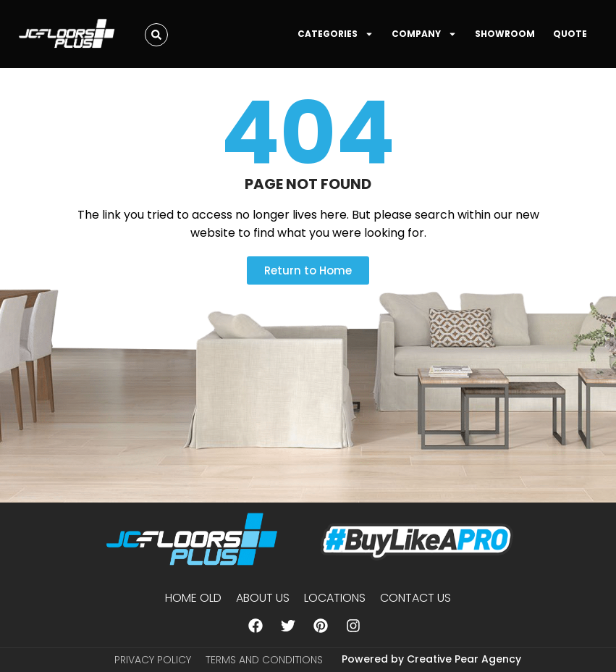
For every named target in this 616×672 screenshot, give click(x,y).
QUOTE (570, 34)
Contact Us (415, 598)
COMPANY (424, 34)
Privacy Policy (153, 660)
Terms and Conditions (264, 660)
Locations (335, 598)
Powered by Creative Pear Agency (431, 659)
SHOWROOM (505, 34)
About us (263, 598)
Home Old (193, 598)
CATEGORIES (336, 34)
